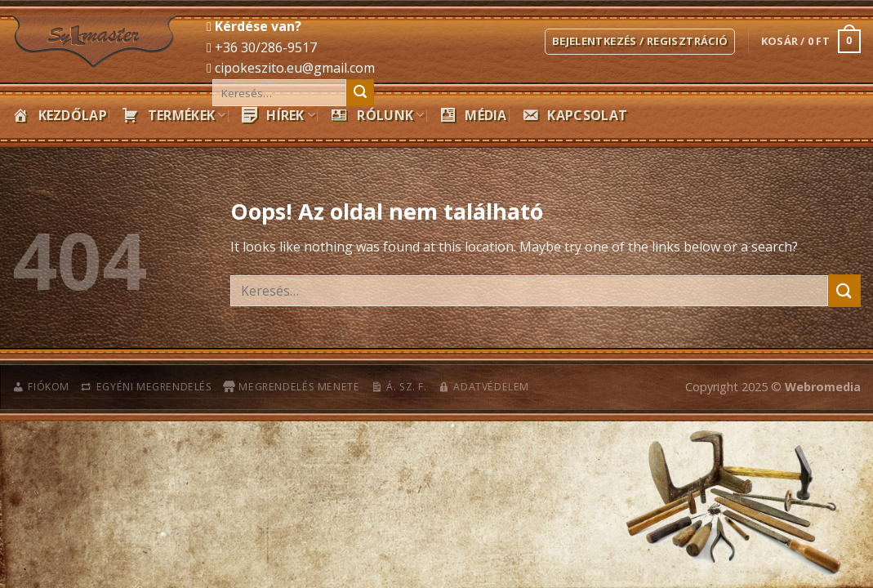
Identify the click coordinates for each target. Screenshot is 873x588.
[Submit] (360, 93)
